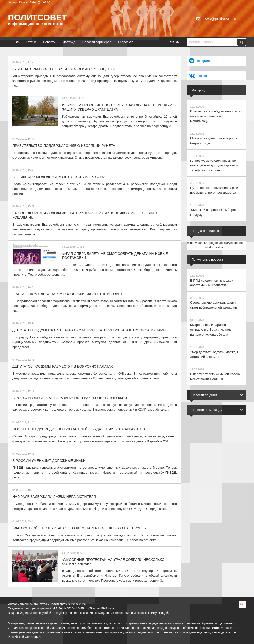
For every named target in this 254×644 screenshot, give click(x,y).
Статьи (31, 42)
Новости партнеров (97, 42)
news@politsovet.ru (216, 19)
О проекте (126, 42)
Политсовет (37, 17)
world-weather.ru (216, 247)
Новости (49, 42)
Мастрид (69, 42)
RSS (174, 42)
